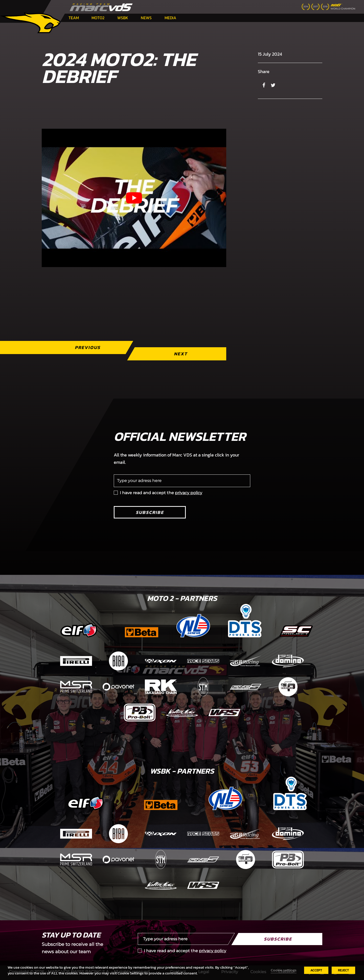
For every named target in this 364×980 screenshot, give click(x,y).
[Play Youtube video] (134, 198)
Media (170, 18)
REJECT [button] (343, 970)
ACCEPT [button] (316, 970)
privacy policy (189, 493)
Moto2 (98, 18)
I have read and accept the (161, 493)
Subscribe (150, 512)
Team (74, 18)
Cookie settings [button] (284, 970)
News (146, 18)
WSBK (123, 18)
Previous (88, 347)
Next (181, 354)
